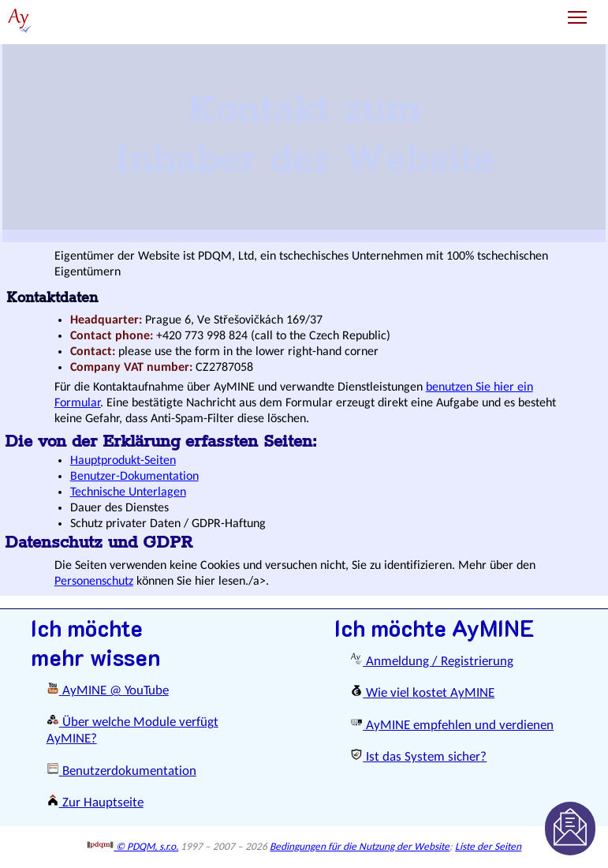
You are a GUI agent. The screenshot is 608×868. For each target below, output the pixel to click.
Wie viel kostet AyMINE (422, 693)
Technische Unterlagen (128, 492)
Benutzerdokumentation (121, 771)
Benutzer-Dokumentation (134, 477)
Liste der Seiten (488, 847)
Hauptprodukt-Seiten (123, 461)
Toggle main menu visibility (578, 11)
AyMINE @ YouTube (108, 691)
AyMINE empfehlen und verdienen (452, 726)
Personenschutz (94, 582)
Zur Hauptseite (95, 803)
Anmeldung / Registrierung (432, 662)
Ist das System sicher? (418, 757)
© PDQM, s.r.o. (133, 847)
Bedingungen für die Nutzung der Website (360, 847)
